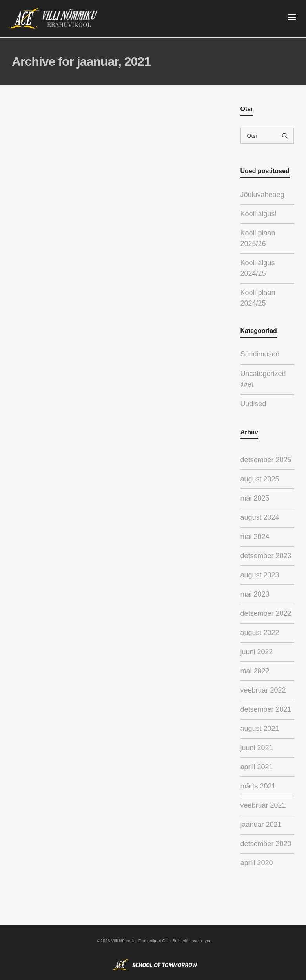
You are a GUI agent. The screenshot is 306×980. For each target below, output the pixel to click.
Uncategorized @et (263, 380)
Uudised (259, 403)
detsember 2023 (266, 556)
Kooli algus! (259, 214)
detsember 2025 (266, 460)
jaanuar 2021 (261, 825)
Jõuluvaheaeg (262, 195)
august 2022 (260, 633)
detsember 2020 (266, 844)
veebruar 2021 (263, 805)
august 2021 (260, 729)
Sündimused (265, 353)
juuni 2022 (257, 652)
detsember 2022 (266, 613)
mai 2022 (255, 671)
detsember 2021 (266, 709)
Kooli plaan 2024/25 (258, 298)
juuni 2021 (257, 748)
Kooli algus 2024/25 (258, 268)
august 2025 (260, 479)
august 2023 (260, 575)
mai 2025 (255, 498)
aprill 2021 (257, 767)
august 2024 (260, 517)
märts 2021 (258, 786)
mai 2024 (255, 537)
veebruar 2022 (263, 690)
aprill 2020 (257, 863)
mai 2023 (255, 594)
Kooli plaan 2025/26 (258, 238)
